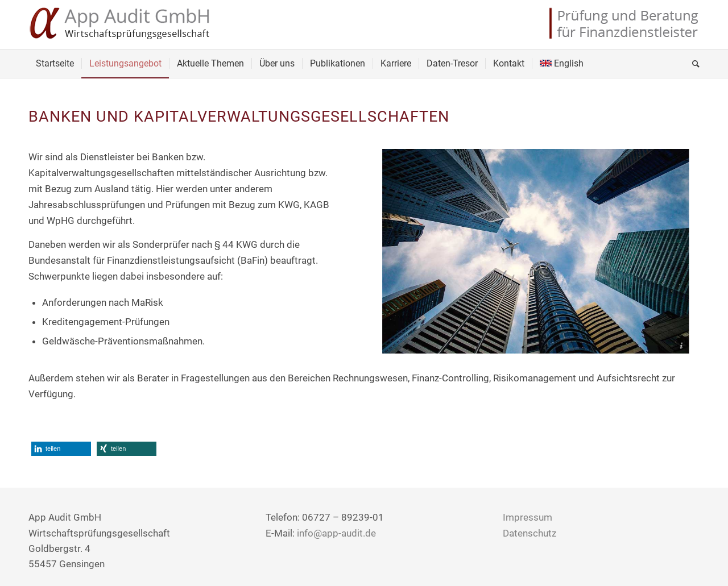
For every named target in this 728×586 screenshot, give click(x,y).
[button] (61, 449)
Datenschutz (530, 533)
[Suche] (692, 64)
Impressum (528, 517)
